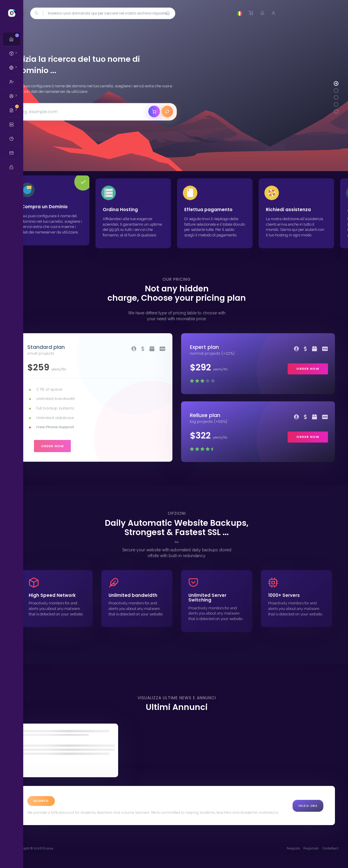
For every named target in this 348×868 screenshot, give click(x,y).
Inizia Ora (308, 811)
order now (69, 447)
